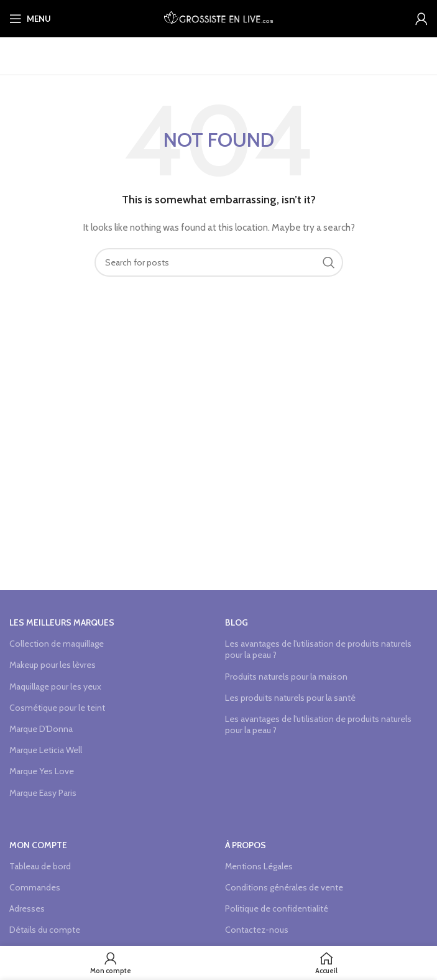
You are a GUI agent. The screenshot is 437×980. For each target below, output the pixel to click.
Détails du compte (45, 930)
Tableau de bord (40, 866)
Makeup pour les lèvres (53, 665)
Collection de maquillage (57, 644)
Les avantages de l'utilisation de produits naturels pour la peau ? (318, 649)
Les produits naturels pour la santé (290, 698)
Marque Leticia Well (46, 750)
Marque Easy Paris (43, 793)
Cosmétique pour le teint (57, 708)
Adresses (27, 908)
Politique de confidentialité (277, 908)
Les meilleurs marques (62, 622)
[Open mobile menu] (30, 19)
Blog (237, 622)
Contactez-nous (257, 930)
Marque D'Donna (41, 729)
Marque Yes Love (42, 771)
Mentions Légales (259, 866)
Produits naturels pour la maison (286, 677)
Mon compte (38, 845)
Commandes (35, 887)
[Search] (219, 262)
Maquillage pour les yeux (55, 686)
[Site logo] (218, 17)
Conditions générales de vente (284, 887)
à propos (246, 845)
